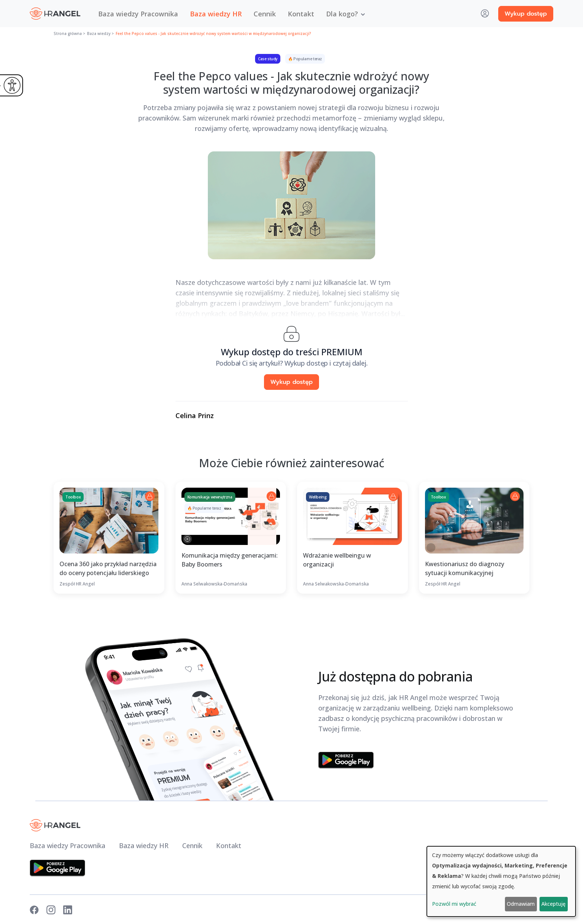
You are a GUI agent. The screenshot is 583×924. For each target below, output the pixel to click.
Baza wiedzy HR (216, 14)
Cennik (265, 14)
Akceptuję (553, 904)
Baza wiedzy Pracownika (138, 14)
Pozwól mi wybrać (454, 904)
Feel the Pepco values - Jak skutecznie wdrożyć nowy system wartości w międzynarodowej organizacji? (213, 33)
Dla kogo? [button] (342, 14)
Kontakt (301, 14)
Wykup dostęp (526, 14)
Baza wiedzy (99, 33)
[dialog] (501, 881)
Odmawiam (521, 904)
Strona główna (68, 33)
